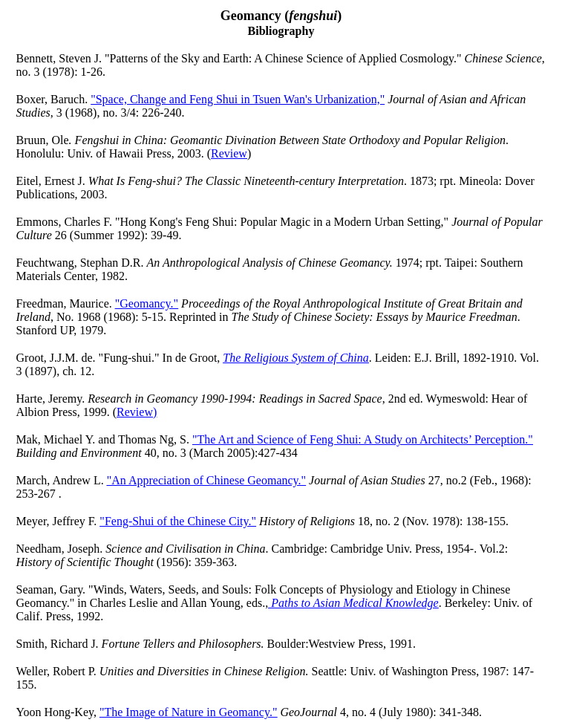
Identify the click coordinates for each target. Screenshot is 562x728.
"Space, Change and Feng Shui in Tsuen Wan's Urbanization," (238, 99)
